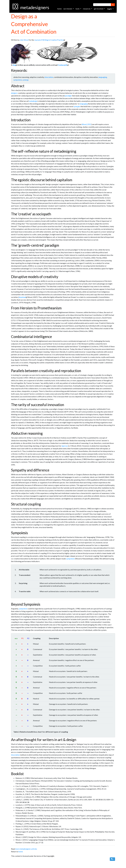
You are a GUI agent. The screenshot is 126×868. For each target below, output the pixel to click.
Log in (110, 9)
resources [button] (87, 9)
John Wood (24, 40)
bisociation (49, 77)
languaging (103, 77)
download (22, 297)
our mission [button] (68, 9)
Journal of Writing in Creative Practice (49, 40)
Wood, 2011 (86, 124)
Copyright (50, 856)
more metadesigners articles (26, 849)
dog (14, 65)
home (59, 9)
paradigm (68, 96)
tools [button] (78, 9)
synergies (77, 106)
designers (14, 93)
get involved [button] (99, 9)
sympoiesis (18, 80)
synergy (26, 80)
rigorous (65, 446)
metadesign (33, 101)
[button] (112, 859)
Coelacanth (63, 65)
